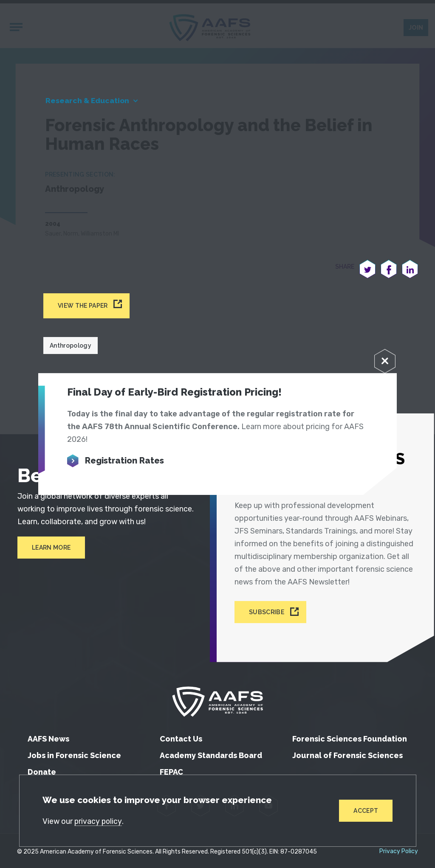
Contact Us (181, 737)
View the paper (83, 307)
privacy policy (99, 821)
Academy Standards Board (211, 753)
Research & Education (89, 102)
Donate (42, 770)
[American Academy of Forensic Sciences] (217, 699)
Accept (366, 810)
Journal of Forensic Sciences (347, 753)
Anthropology (71, 347)
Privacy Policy (399, 849)
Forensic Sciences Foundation (350, 737)
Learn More (51, 550)
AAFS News (48, 737)
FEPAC (171, 770)
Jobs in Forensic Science (74, 753)
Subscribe (269, 611)
